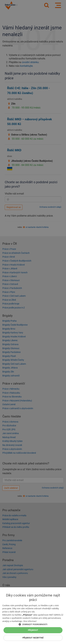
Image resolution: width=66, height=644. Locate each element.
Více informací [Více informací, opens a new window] (30, 621)
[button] (33, 624)
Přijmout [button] (33, 630)
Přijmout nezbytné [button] (33, 638)
